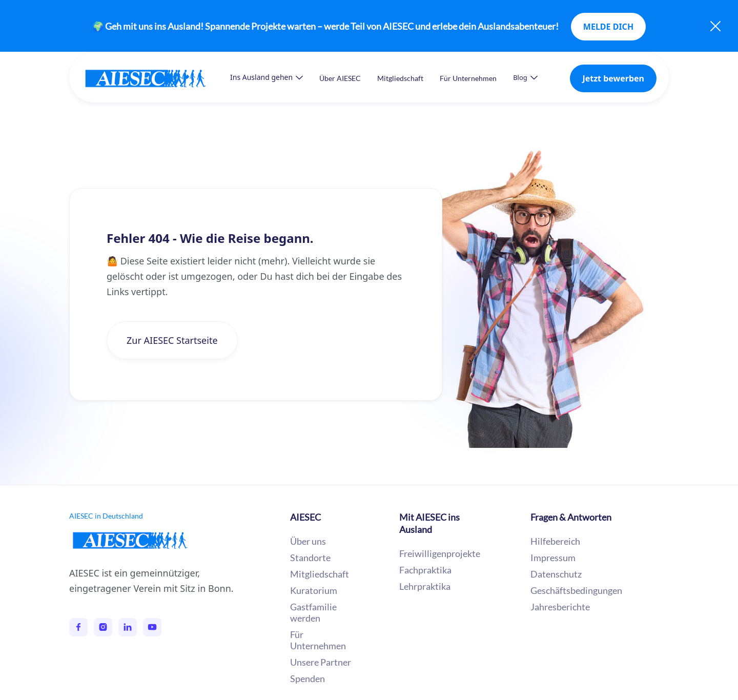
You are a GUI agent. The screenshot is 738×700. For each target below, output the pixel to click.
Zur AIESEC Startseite (172, 340)
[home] (156, 78)
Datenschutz (556, 574)
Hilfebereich (555, 541)
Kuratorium (314, 590)
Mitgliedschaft (400, 78)
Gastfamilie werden (313, 612)
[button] (266, 77)
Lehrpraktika (425, 586)
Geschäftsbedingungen (576, 590)
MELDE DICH (608, 27)
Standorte (310, 558)
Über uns (308, 541)
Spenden (307, 678)
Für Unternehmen (468, 78)
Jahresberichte (560, 607)
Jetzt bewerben (613, 78)
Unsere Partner (321, 662)
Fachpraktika (425, 570)
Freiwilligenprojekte (440, 553)
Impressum (553, 558)
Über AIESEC (340, 78)
